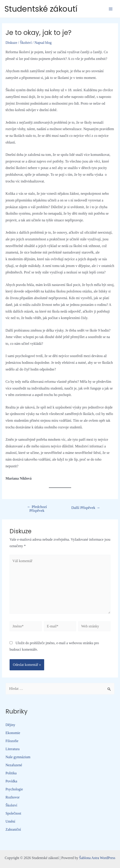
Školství (26, 43)
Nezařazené (14, 765)
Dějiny (10, 725)
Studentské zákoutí (41, 9)
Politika (11, 773)
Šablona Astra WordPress (97, 858)
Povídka (11, 781)
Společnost (13, 813)
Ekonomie (13, 733)
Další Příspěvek (86, 508)
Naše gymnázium (18, 757)
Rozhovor (13, 797)
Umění (10, 821)
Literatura (13, 749)
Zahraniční (13, 829)
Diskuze (11, 43)
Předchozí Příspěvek (37, 509)
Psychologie (14, 789)
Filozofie (12, 741)
